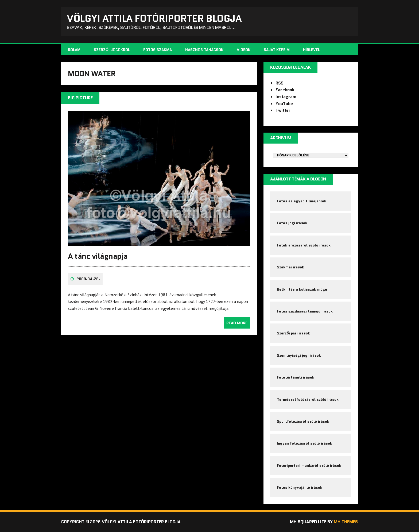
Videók (244, 50)
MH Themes (346, 522)
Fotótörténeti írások (296, 377)
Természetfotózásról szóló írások (308, 399)
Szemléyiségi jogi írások (299, 355)
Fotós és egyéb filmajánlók (302, 201)
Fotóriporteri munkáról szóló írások (309, 465)
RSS (280, 83)
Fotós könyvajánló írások (300, 487)
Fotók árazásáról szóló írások (304, 245)
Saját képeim (277, 50)
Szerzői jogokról (112, 50)
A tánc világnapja (98, 256)
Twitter (283, 110)
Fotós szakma (158, 50)
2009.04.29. (88, 279)
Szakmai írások (290, 267)
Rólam (74, 50)
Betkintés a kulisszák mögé (302, 289)
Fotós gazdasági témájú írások (305, 311)
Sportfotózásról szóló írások (303, 421)
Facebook (285, 90)
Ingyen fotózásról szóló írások (304, 443)
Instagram (286, 97)
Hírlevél (311, 50)
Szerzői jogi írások (294, 333)
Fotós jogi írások (292, 223)
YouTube (284, 104)
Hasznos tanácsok (204, 50)
